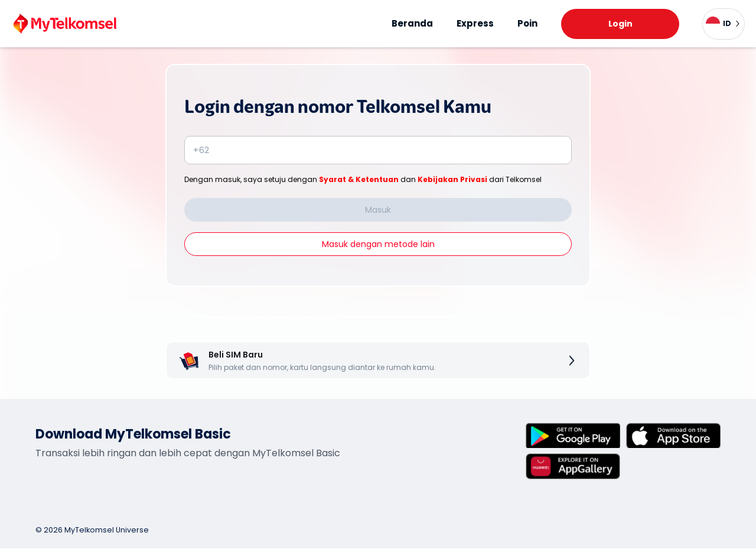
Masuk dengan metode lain (378, 244)
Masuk (378, 210)
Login (620, 24)
